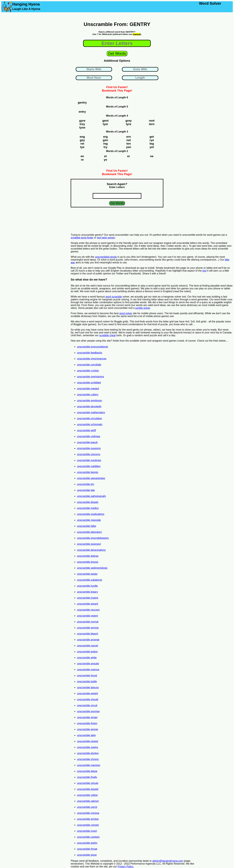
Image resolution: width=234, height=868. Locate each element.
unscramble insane (87, 598)
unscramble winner (87, 729)
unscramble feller (87, 526)
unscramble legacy (87, 592)
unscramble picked (87, 741)
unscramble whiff (86, 430)
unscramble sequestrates (91, 478)
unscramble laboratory (89, 532)
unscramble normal (88, 622)
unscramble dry (86, 484)
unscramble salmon (88, 801)
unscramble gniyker (88, 819)
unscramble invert (87, 831)
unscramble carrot (87, 807)
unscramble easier (87, 574)
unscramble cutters (88, 395)
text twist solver (106, 238)
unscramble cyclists (88, 371)
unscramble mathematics (91, 412)
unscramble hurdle (87, 586)
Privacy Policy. (126, 867)
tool (204, 271)
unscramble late (86, 490)
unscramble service (88, 628)
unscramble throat (87, 849)
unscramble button (87, 652)
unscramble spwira (87, 747)
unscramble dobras (88, 556)
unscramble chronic (88, 759)
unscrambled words (106, 257)
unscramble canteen (88, 837)
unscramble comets (88, 825)
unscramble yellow (87, 795)
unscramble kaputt (87, 442)
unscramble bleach (87, 634)
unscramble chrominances (92, 359)
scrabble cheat (107, 335)
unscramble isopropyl (89, 544)
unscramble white (87, 658)
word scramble (114, 297)
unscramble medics (88, 508)
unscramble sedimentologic (92, 568)
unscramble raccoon (88, 610)
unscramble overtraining (90, 377)
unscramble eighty (87, 843)
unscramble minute (88, 783)
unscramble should (87, 699)
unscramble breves (88, 562)
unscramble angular (88, 664)
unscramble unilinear (89, 436)
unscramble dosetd (88, 789)
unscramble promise (88, 711)
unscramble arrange (88, 640)
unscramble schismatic (90, 424)
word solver (126, 313)
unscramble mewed (88, 389)
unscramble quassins (89, 448)
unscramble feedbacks (90, 353)
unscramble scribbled (89, 383)
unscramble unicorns (89, 454)
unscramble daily (86, 735)
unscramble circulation (89, 418)
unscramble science (88, 670)
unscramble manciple (89, 520)
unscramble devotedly (89, 406)
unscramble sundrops (89, 460)
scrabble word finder (82, 238)
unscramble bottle (87, 681)
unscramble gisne (87, 855)
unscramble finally (87, 777)
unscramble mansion (89, 765)
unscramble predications (91, 514)
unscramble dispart (88, 502)
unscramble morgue (88, 813)
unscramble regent (87, 616)
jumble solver (143, 308)
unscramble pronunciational (92, 347)
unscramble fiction (87, 723)
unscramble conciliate (89, 365)
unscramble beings (87, 472)
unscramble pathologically (91, 496)
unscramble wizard (87, 604)
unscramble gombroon (89, 400)
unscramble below (87, 771)
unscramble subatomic (90, 580)
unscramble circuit (87, 705)
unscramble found (87, 676)
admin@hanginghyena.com (168, 861)
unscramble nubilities (89, 466)
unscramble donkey (88, 753)
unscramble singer (87, 717)
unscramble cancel (87, 646)
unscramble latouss (88, 687)
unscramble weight (87, 693)
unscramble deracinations (91, 550)
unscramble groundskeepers (93, 538)
